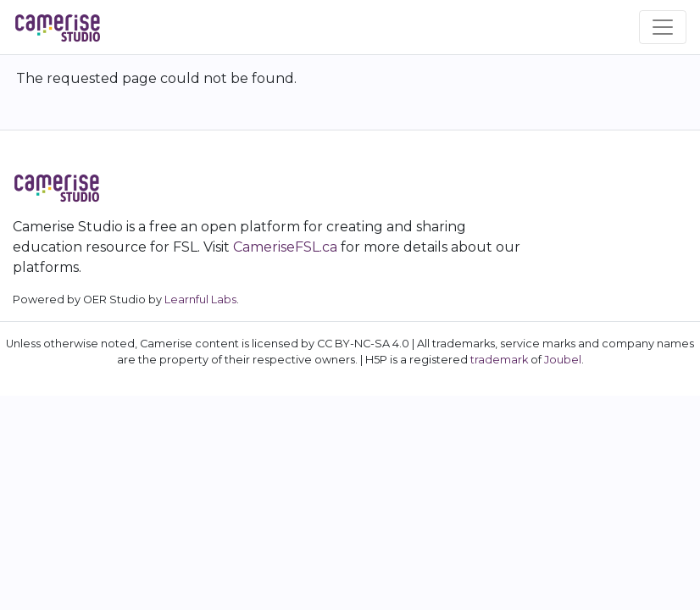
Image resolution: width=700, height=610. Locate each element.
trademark (499, 360)
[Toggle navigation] (663, 27)
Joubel (563, 360)
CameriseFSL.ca (285, 247)
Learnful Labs (200, 299)
